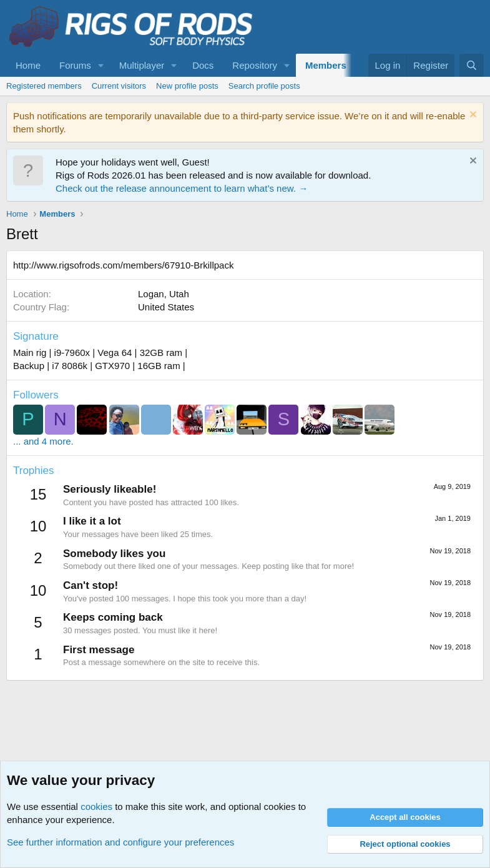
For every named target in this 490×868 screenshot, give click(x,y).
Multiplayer (142, 65)
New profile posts (187, 86)
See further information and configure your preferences (120, 842)
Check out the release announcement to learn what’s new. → (182, 188)
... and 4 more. (43, 441)
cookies (96, 806)
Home (28, 65)
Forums (75, 65)
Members (326, 65)
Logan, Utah (164, 294)
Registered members (44, 86)
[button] (101, 65)
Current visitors (119, 86)
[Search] (472, 65)
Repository (255, 65)
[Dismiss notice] (472, 116)
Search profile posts (264, 86)
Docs (203, 65)
